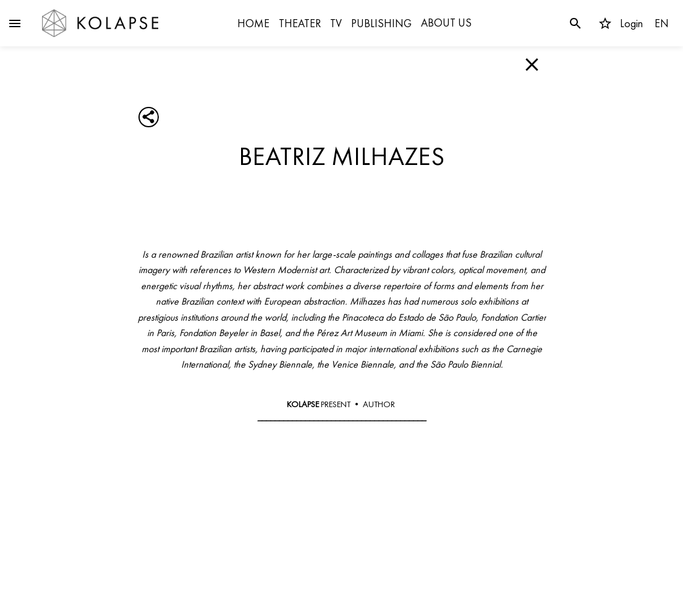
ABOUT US (446, 23)
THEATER (300, 23)
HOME (253, 23)
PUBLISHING (381, 23)
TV (336, 23)
